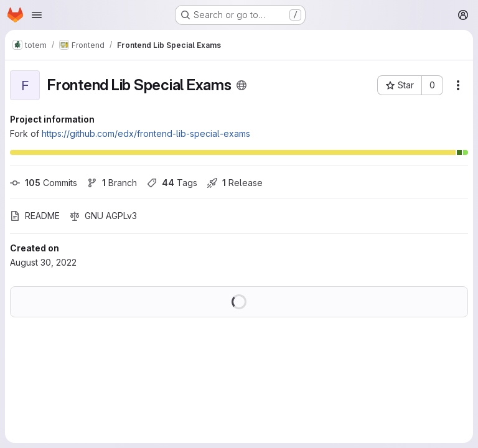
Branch (112, 183)
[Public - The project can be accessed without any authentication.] (241, 85)
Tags (172, 183)
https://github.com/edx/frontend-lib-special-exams (146, 133)
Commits (44, 183)
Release (235, 183)
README (35, 216)
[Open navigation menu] (37, 15)
